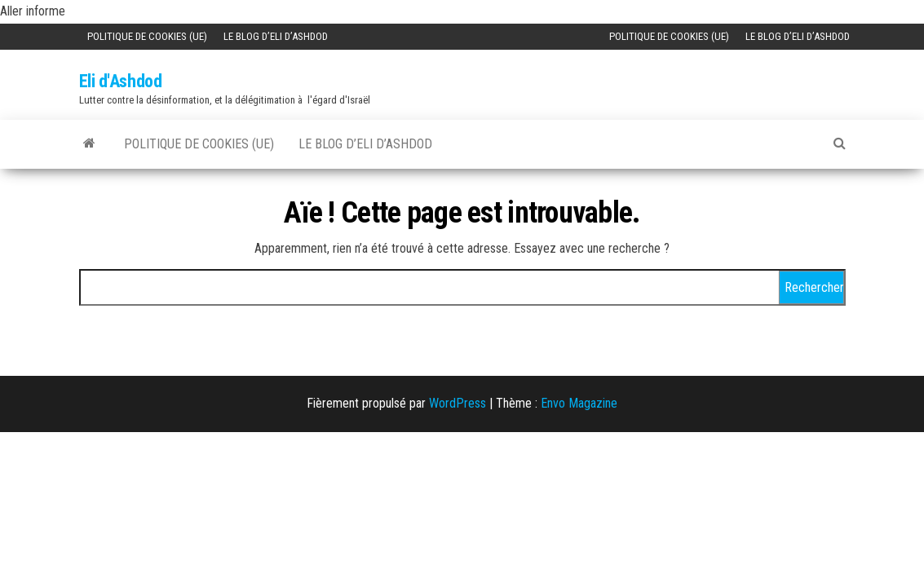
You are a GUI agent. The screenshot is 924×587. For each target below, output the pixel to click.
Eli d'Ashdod (121, 81)
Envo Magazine (579, 403)
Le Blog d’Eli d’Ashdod (276, 36)
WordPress (458, 403)
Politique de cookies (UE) (147, 36)
